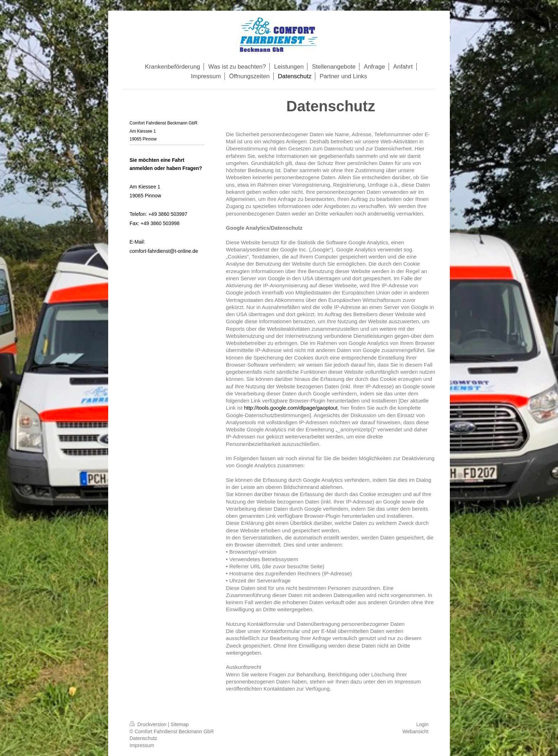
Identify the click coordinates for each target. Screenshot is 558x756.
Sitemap (180, 724)
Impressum (142, 745)
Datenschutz (143, 738)
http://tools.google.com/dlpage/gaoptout (291, 408)
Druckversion (149, 724)
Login (422, 724)
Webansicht (415, 731)
